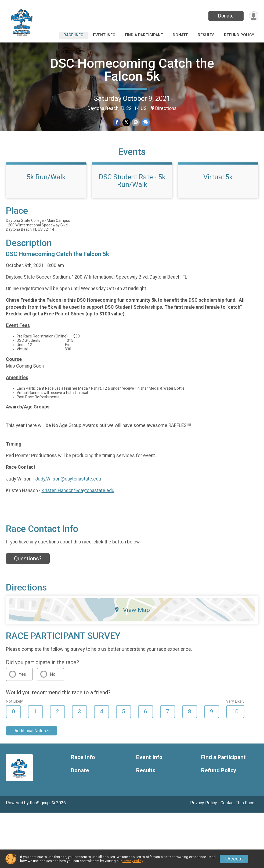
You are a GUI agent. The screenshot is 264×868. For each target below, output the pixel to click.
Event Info (104, 35)
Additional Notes (30, 744)
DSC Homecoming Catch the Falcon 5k (132, 70)
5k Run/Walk (46, 191)
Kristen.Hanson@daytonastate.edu (78, 504)
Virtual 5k (218, 191)
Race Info (73, 35)
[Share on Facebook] (117, 122)
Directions (166, 108)
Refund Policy (239, 35)
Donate (225, 16)
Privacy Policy (204, 817)
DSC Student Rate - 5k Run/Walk (132, 194)
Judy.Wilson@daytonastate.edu (68, 492)
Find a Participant (144, 35)
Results (206, 35)
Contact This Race (237, 817)
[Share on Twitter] (126, 122)
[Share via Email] (136, 122)
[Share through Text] (145, 122)
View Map (132, 624)
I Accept (234, 859)
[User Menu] (253, 16)
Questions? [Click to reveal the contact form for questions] (28, 572)
